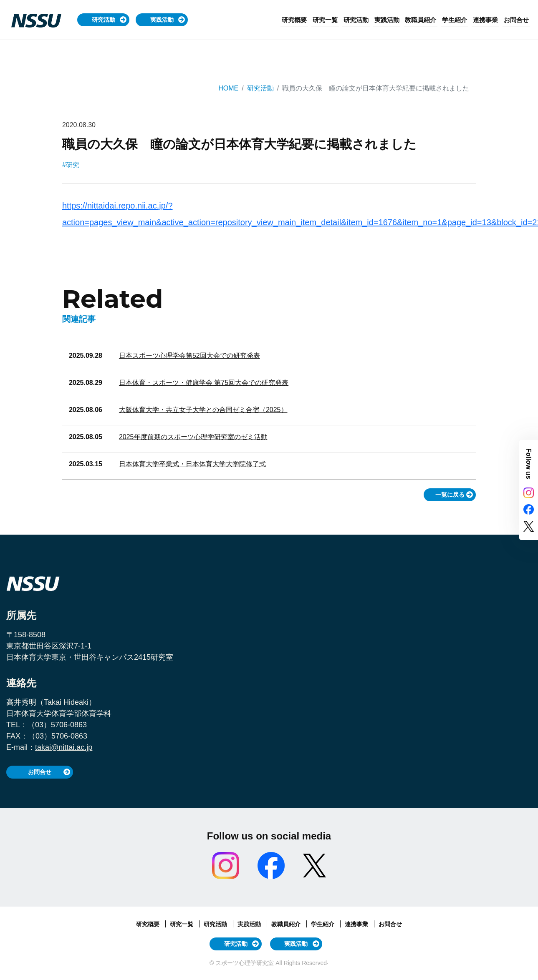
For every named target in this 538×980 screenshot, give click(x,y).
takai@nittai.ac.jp (64, 747)
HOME (228, 88)
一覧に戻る (450, 495)
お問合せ (517, 20)
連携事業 (488, 20)
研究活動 (104, 20)
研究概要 (306, 20)
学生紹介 (459, 20)
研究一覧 (336, 20)
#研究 (71, 165)
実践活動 (162, 20)
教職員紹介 (426, 20)
